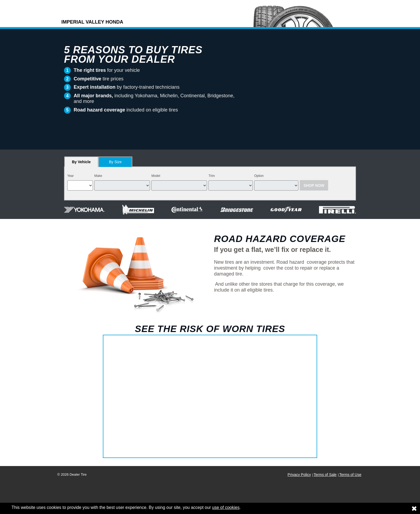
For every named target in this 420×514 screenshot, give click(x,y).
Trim (212, 176)
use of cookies (226, 507)
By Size (115, 162)
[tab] (81, 162)
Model (156, 176)
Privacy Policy (299, 475)
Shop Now (314, 185)
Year (70, 176)
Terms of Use (350, 475)
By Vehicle (81, 163)
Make (98, 176)
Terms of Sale (325, 475)
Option (259, 176)
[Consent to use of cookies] (414, 508)
